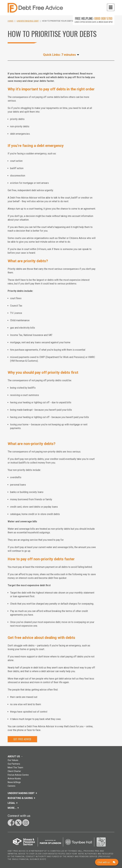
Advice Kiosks (14, 779)
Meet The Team (15, 768)
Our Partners (14, 764)
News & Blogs (14, 782)
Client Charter (14, 771)
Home (10, 21)
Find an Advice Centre (18, 775)
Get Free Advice (22, 739)
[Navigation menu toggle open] (111, 7)
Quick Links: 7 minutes (61, 55)
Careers (11, 786)
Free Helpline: (94, 18)
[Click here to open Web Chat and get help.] (107, 862)
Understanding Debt (28, 21)
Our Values (13, 760)
